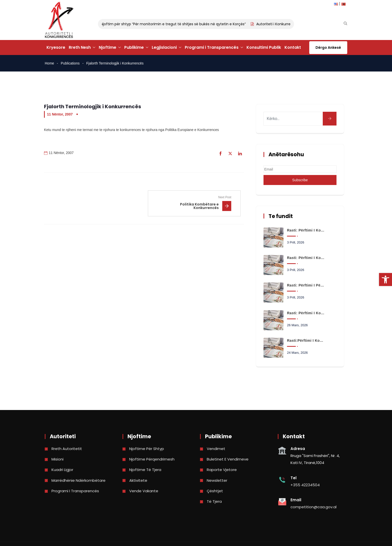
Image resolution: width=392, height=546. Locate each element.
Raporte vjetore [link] (222, 470)
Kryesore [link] (56, 47)
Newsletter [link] (217, 480)
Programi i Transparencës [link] (212, 47)
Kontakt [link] (293, 47)
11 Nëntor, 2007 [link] (60, 114)
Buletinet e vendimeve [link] (228, 459)
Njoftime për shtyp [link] (147, 449)
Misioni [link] (57, 459)
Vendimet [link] (216, 449)
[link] (385, 279)
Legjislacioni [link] (164, 47)
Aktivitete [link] (138, 480)
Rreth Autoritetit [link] (67, 449)
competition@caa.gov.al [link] (313, 507)
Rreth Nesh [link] (80, 47)
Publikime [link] (134, 47)
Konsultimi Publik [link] (264, 47)
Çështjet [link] (215, 491)
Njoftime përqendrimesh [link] (152, 459)
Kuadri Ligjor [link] (62, 470)
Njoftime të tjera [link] (145, 470)
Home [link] (49, 63)
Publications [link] (70, 63)
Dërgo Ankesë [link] (328, 47)
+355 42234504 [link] (305, 485)
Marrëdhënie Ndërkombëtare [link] (78, 480)
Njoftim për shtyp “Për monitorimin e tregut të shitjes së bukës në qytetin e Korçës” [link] (175, 24)
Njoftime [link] (107, 47)
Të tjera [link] (214, 501)
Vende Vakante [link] (144, 491)
